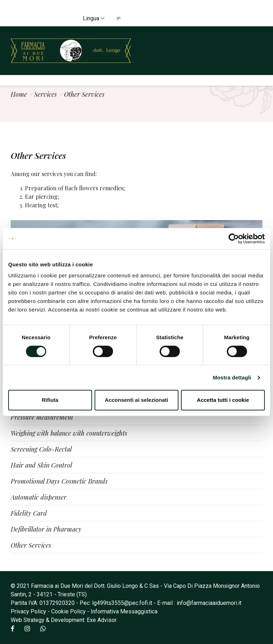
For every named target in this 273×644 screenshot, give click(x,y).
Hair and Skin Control (41, 465)
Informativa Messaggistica (124, 611)
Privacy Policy (28, 611)
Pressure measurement (42, 417)
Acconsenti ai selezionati (136, 400)
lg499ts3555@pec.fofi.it (122, 603)
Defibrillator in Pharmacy (46, 529)
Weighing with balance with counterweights (69, 433)
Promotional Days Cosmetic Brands (59, 481)
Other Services (31, 545)
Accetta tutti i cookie (223, 400)
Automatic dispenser (39, 497)
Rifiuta (50, 400)
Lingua (94, 18)
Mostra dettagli (232, 377)
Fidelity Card (29, 513)
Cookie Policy (68, 611)
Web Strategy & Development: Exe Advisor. (64, 620)
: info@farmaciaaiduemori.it (208, 603)
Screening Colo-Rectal (41, 449)
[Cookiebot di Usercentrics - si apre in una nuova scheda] (234, 239)
